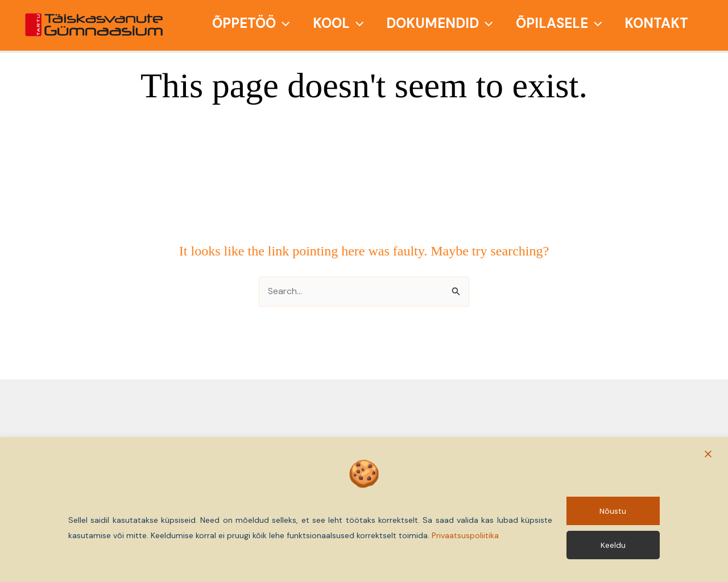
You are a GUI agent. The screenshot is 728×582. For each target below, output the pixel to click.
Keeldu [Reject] (613, 545)
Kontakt (656, 23)
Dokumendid (439, 23)
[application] (283, 23)
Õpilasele (559, 23)
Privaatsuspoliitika (465, 535)
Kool (338, 23)
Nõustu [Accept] (613, 510)
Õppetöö (251, 23)
